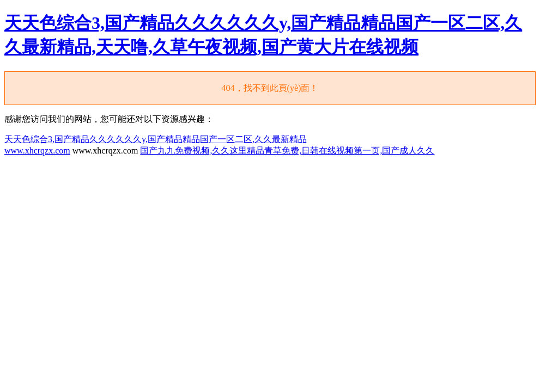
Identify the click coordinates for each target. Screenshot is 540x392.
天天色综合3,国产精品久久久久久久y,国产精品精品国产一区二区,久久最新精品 (156, 139)
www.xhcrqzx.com (37, 151)
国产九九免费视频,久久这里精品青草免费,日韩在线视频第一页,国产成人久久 (287, 151)
